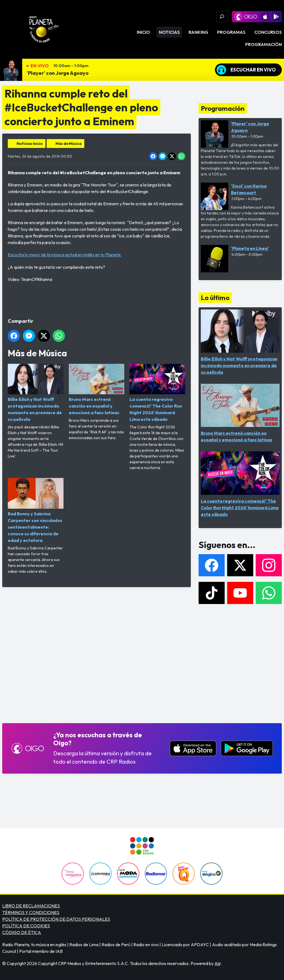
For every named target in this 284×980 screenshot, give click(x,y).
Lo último (215, 298)
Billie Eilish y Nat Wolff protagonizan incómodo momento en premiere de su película (36, 393)
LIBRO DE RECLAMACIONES (31, 906)
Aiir (218, 963)
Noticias (169, 32)
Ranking (198, 32)
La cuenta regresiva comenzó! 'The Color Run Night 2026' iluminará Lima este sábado (157, 393)
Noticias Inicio (30, 144)
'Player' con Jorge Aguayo (58, 73)
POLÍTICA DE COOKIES (26, 926)
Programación (263, 44)
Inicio (143, 32)
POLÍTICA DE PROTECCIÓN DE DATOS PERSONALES (56, 919)
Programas (231, 32)
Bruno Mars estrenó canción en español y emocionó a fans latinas (97, 390)
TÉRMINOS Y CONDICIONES (31, 912)
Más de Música (69, 144)
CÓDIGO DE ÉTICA (22, 932)
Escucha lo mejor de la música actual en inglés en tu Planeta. (65, 255)
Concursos (268, 32)
